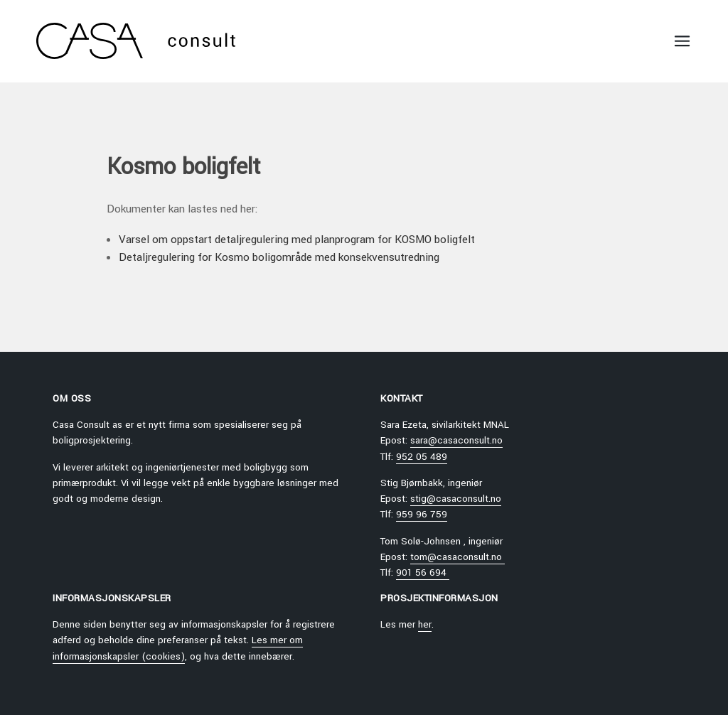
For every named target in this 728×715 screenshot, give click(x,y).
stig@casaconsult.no (456, 499)
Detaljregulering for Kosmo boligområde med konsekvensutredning (279, 257)
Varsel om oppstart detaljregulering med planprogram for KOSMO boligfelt (297, 240)
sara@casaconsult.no (456, 440)
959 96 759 (422, 514)
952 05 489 (422, 457)
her (425, 624)
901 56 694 (423, 572)
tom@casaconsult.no (457, 557)
